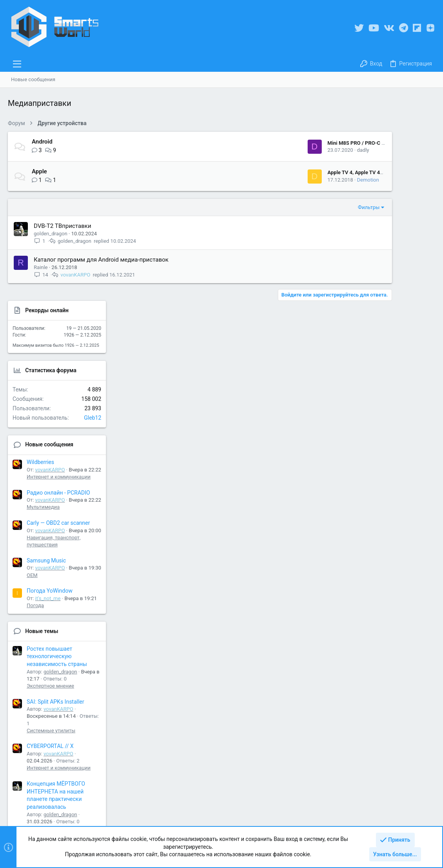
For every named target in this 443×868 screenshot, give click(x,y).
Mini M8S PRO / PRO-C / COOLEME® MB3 (313, 143)
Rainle (41, 267)
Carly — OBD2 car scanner (387, 354)
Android (42, 142)
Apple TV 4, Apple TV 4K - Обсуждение (310, 172)
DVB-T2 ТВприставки (62, 226)
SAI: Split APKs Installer (385, 533)
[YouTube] (374, 28)
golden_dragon (51, 234)
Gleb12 (422, 249)
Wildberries (370, 293)
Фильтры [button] (306, 207)
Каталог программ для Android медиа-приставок (101, 260)
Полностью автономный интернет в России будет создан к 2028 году (388, 683)
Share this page (386, 760)
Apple (39, 171)
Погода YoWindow (379, 422)
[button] (17, 64)
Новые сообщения (378, 276)
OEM (361, 406)
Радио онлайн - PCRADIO (387, 324)
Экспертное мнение (380, 517)
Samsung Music (376, 391)
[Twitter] (359, 28)
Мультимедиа (372, 338)
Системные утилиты (380, 561)
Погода (365, 436)
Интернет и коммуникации (388, 308)
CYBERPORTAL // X (379, 577)
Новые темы (371, 462)
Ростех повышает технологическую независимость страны (386, 487)
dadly (300, 150)
